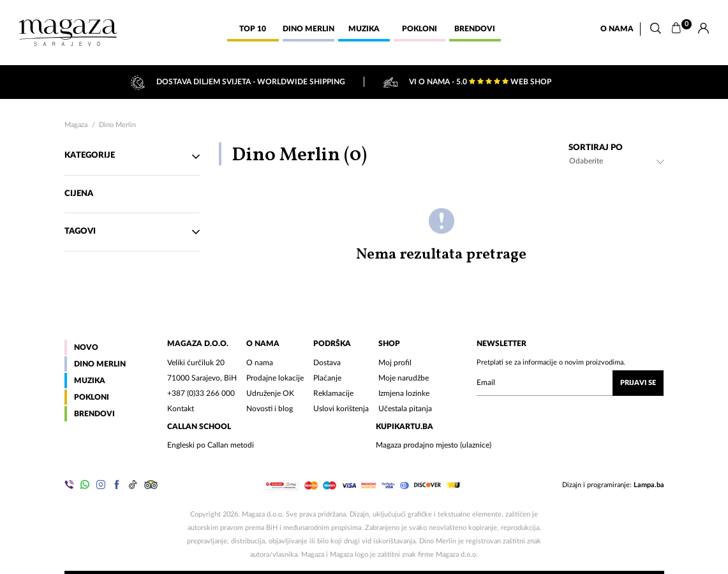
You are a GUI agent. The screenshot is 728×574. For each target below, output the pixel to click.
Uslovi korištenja (341, 409)
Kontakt (181, 409)
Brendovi (94, 414)
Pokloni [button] (420, 29)
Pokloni (92, 397)
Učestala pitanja (405, 409)
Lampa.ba (649, 485)
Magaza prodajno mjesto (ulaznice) (434, 445)
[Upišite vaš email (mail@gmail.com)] (570, 383)
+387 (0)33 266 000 (201, 393)
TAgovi (132, 232)
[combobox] (616, 161)
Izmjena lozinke (404, 393)
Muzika (90, 381)
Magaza (76, 125)
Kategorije (132, 156)
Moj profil (395, 363)
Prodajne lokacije (275, 378)
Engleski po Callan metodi (211, 445)
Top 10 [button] (253, 29)
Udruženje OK (270, 393)
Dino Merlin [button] (308, 29)
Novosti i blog (270, 409)
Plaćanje (327, 378)
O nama (617, 29)
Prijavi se (638, 383)
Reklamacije (333, 393)
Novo (86, 347)
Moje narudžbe (404, 378)
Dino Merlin (117, 125)
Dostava (327, 363)
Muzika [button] (364, 29)
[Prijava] (703, 29)
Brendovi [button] (475, 29)
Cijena (80, 194)
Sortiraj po (596, 148)
